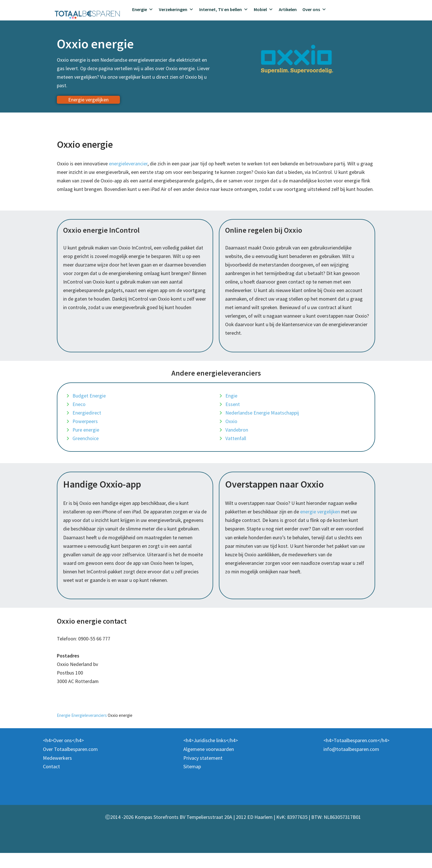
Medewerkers (57, 773)
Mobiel (263, 9)
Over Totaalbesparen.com (70, 764)
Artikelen (288, 9)
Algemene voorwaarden (209, 764)
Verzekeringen (176, 9)
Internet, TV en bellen (224, 9)
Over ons (314, 9)
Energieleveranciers (90, 730)
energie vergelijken (321, 524)
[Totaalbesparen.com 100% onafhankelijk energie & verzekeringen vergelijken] (87, 14)
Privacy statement (203, 773)
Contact (51, 781)
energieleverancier (128, 164)
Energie (143, 9)
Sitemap (192, 781)
